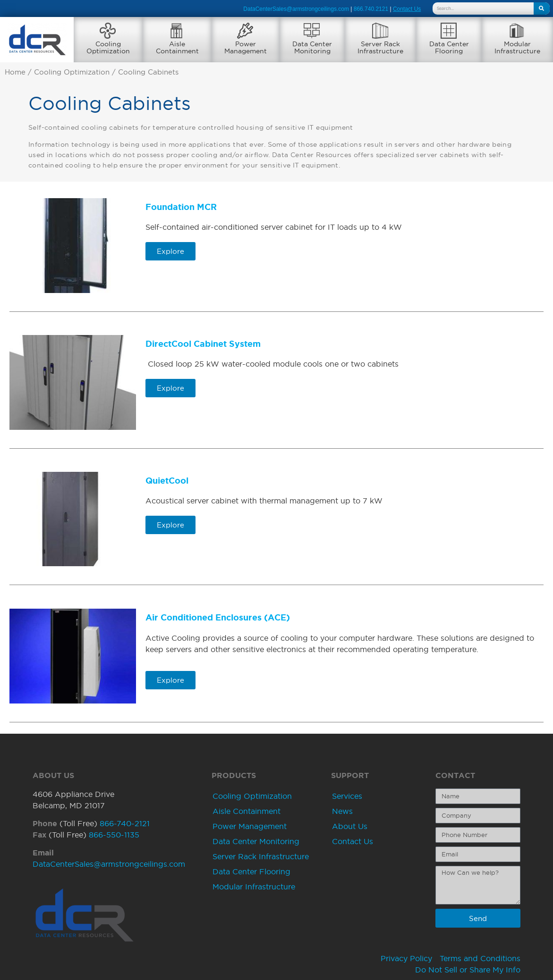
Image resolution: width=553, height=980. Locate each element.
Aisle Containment (247, 811)
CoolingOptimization (108, 47)
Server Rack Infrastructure (261, 856)
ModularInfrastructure (517, 47)
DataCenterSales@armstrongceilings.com (296, 9)
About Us (350, 826)
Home (15, 72)
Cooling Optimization (72, 72)
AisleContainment (177, 47)
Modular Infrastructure (254, 887)
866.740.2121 (371, 9)
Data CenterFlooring (449, 47)
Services (347, 796)
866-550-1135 (114, 835)
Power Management (250, 826)
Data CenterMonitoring (312, 47)
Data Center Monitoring (256, 841)
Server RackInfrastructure (380, 47)
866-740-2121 (125, 823)
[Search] (542, 8)
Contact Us (353, 841)
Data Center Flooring (251, 871)
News (342, 811)
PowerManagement (246, 47)
